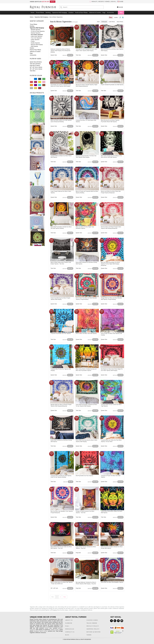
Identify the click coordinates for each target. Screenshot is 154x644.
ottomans (36, 631)
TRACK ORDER (92, 623)
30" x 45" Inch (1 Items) (36, 69)
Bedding (48, 12)
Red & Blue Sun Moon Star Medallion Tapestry (112, 582)
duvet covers (43, 631)
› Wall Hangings (34, 46)
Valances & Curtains (95, 12)
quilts (106, 608)
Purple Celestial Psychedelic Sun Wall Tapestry (112, 85)
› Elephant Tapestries (35, 33)
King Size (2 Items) (35, 65)
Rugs (104, 12)
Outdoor (71, 12)
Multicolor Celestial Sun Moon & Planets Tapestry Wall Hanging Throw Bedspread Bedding (60, 51)
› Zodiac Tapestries (35, 40)
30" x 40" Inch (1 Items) (36, 67)
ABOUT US (69, 620)
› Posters (33, 41)
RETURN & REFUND (94, 632)
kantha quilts (55, 630)
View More (33, 71)
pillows (95, 608)
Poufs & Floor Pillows (81, 12)
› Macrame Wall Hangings (37, 45)
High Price (120, 22)
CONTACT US (70, 632)
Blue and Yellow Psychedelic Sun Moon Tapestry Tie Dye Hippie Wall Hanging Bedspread (110, 264)
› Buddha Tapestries (35, 43)
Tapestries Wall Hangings (59, 12)
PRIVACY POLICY (93, 626)
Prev (53, 597)
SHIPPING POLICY (93, 629)
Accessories (110, 12)
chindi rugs (48, 628)
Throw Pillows (40, 12)
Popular (104, 22)
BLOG (67, 635)
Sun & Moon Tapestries (56, 17)
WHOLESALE (70, 629)
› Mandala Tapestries (35, 30)
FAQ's (67, 626)
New (98, 22)
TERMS (89, 635)
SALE (121, 12)
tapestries (33, 630)
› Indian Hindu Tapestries (36, 36)
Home (32, 12)
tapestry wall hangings (51, 610)
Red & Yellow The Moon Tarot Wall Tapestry (86, 333)
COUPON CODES (92, 620)
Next (65, 597)
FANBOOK (69, 623)
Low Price (112, 22)
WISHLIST (94, 2)
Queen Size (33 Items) (36, 62)
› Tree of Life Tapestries (36, 38)
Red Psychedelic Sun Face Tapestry (85, 476)
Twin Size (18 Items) (35, 64)
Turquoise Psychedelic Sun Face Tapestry (61, 333)
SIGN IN (113, 2)
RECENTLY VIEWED (104, 2)
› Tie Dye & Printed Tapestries (37, 31)
